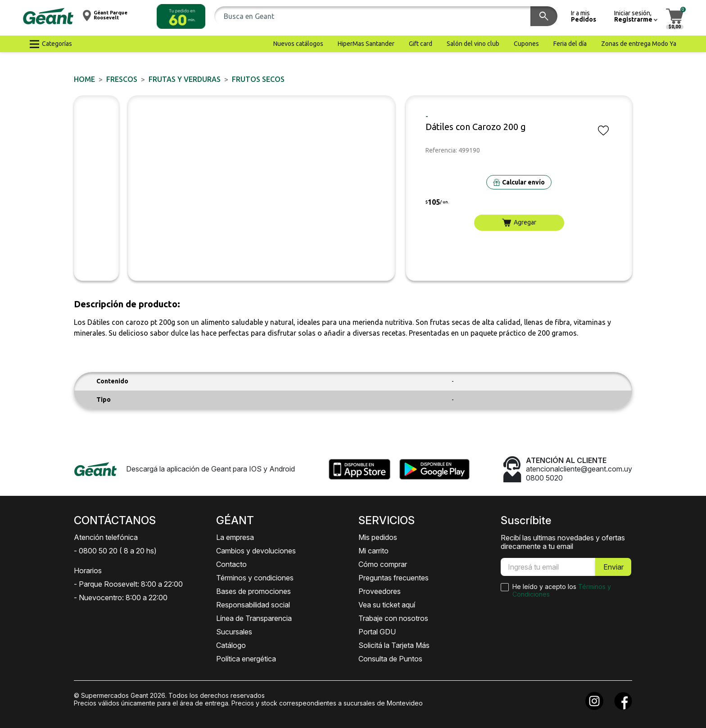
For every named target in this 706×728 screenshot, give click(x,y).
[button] (181, 16)
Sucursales (234, 632)
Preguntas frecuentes (394, 578)
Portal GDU (377, 632)
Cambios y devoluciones (256, 551)
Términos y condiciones (255, 578)
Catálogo (231, 645)
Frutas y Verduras (185, 79)
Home (84, 79)
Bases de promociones (253, 591)
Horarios (88, 571)
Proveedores (380, 591)
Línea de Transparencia (254, 618)
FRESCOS (122, 79)
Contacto (231, 564)
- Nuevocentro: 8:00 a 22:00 (121, 598)
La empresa (235, 537)
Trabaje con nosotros (393, 618)
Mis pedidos (378, 537)
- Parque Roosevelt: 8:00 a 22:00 (128, 584)
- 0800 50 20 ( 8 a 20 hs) (115, 551)
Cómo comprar (383, 564)
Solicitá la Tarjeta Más (394, 645)
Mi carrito (373, 551)
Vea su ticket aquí (387, 605)
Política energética (246, 659)
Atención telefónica (106, 537)
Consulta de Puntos (390, 659)
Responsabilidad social (253, 605)
